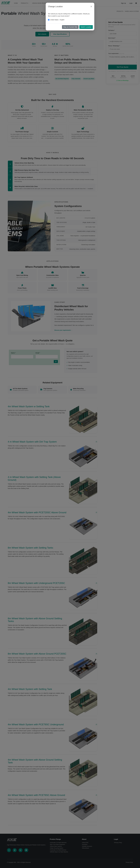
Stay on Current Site (70, 27)
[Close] (91, 6)
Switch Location (86, 27)
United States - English (57, 20)
